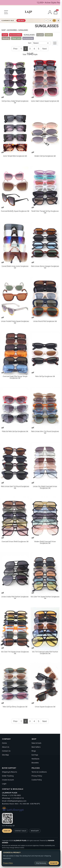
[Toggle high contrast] (58, 21)
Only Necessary (41, 863)
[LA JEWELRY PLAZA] (29, 12)
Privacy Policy (37, 776)
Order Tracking (8, 776)
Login (4, 784)
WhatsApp (35, 831)
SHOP (4, 30)
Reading (6, 38)
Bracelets (35, 763)
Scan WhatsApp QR (8, 826)
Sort (30, 43)
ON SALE (21, 20)
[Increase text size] (50, 21)
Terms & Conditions (39, 772)
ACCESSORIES (12, 30)
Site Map (5, 755)
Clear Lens (16, 38)
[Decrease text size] (46, 21)
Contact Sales (21, 831)
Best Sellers (36, 747)
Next (45, 49)
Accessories (28, 38)
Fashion (49, 35)
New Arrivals (36, 743)
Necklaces (36, 759)
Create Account (8, 780)
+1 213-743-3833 (14, 795)
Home (4, 743)
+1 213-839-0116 (17, 798)
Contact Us (6, 751)
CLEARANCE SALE (8, 20)
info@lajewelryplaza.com (17, 801)
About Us (6, 747)
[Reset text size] (54, 21)
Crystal (40, 35)
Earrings (35, 755)
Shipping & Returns (10, 772)
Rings (34, 751)
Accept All (54, 863)
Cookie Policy (37, 780)
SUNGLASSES (23, 30)
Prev (15, 49)
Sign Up (7, 831)
